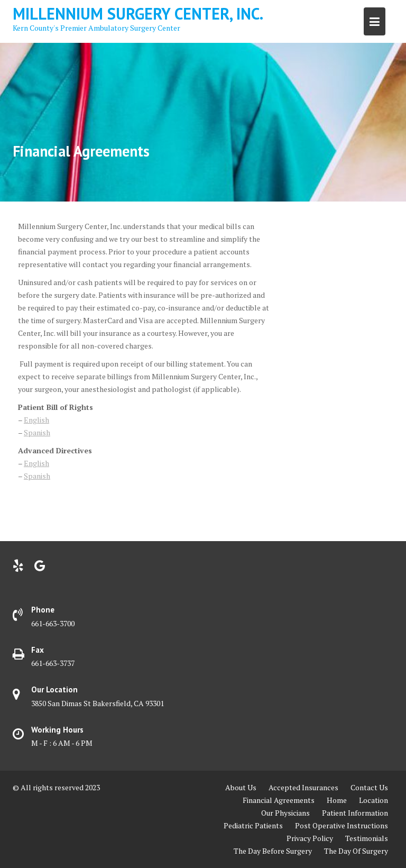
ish (45, 432)
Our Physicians (285, 813)
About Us (241, 787)
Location (373, 800)
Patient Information (355, 813)
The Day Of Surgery (356, 851)
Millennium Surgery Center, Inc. (138, 13)
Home (337, 800)
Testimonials (367, 838)
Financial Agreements (279, 800)
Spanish (37, 476)
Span (32, 432)
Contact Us (369, 787)
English (36, 420)
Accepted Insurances (303, 787)
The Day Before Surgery (273, 851)
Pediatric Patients (253, 825)
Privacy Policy (310, 838)
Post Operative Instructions (342, 825)
